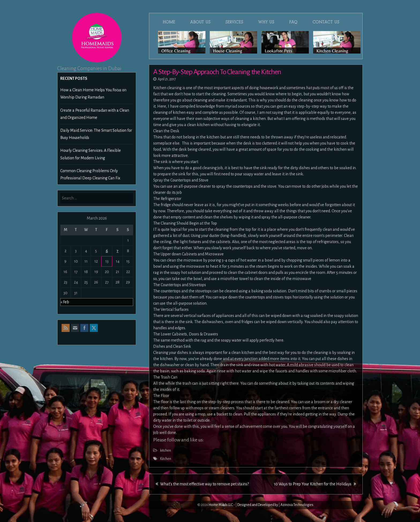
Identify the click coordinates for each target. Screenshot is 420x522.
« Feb (65, 302)
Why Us (266, 22)
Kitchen (166, 459)
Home (169, 22)
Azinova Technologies (297, 505)
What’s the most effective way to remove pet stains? (202, 484)
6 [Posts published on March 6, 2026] (107, 251)
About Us (200, 22)
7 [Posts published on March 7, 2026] (117, 251)
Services (234, 22)
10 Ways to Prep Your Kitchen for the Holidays (315, 484)
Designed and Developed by (258, 505)
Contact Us (326, 22)
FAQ (293, 22)
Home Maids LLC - (222, 505)
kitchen (166, 451)
